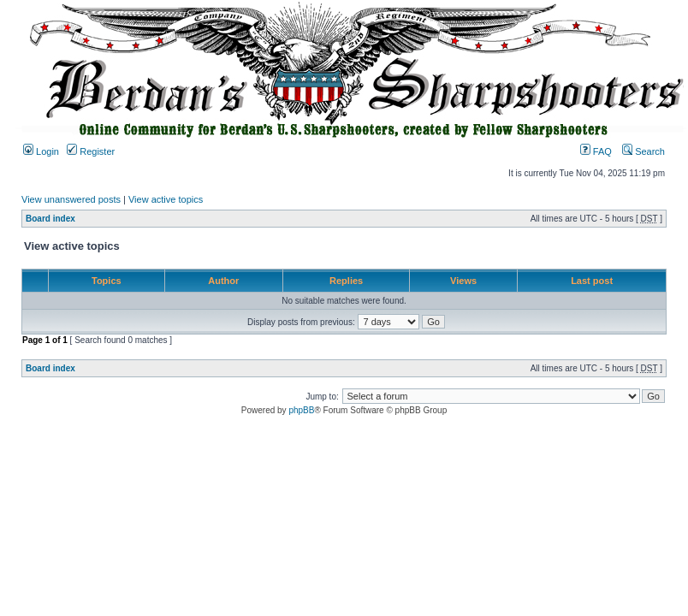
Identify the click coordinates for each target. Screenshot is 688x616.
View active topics (166, 199)
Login (41, 151)
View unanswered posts (71, 199)
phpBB (301, 410)
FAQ (596, 151)
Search (644, 151)
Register (91, 151)
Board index (50, 219)
